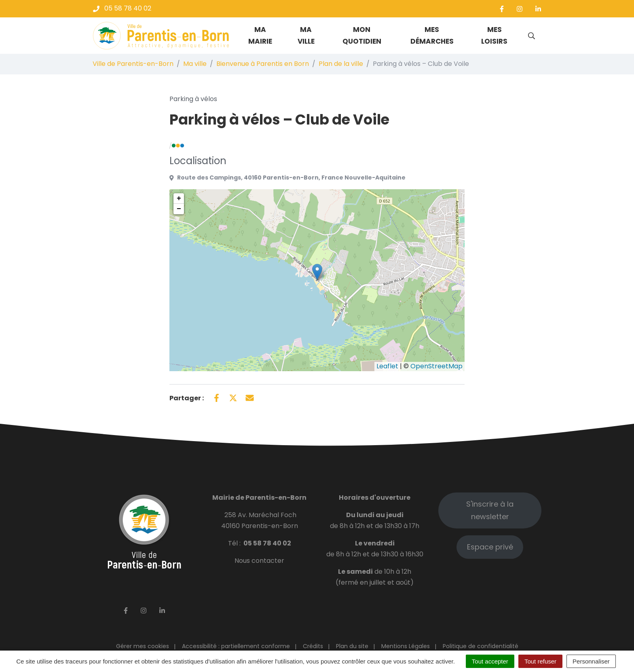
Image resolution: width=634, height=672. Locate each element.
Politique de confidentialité (481, 646)
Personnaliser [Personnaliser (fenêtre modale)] (591, 661)
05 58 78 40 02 (267, 543)
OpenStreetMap (436, 366)
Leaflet (387, 366)
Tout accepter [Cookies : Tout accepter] (490, 661)
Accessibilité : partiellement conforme (236, 646)
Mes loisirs (494, 35)
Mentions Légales (406, 646)
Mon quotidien (362, 35)
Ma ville (306, 35)
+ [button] (179, 199)
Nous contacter (259, 561)
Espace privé (490, 547)
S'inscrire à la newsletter (490, 510)
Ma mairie (260, 35)
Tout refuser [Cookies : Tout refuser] (540, 661)
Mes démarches (432, 35)
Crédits (313, 646)
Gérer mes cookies (143, 646)
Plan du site (352, 646)
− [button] (179, 209)
